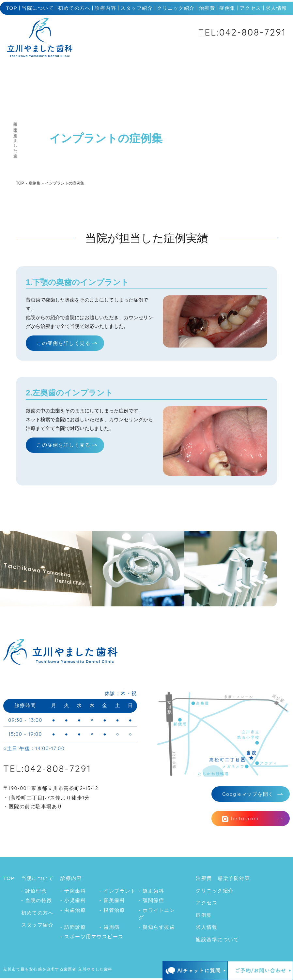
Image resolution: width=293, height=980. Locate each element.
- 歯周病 (110, 928)
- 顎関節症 (151, 902)
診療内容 (105, 8)
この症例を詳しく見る (63, 343)
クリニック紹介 (176, 8)
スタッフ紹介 (137, 8)
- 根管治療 (112, 911)
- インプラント (118, 892)
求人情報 (276, 8)
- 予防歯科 (73, 892)
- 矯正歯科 (151, 892)
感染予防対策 (234, 880)
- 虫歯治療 (73, 911)
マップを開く (248, 795)
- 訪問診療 (73, 928)
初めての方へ (74, 8)
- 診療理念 (34, 892)
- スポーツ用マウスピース (92, 938)
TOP (12, 8)
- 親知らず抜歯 (157, 928)
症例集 (227, 8)
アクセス (251, 8)
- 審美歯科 (112, 902)
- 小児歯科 (73, 902)
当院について (38, 8)
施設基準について (217, 941)
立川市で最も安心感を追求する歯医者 (40, 971)
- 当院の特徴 (37, 902)
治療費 (207, 8)
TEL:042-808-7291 (242, 32)
